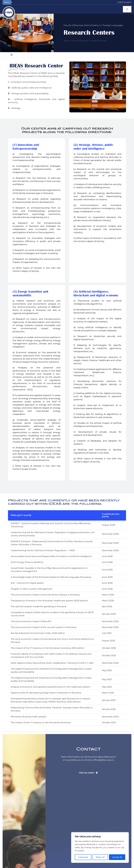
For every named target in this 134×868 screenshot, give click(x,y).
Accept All (117, 857)
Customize (83, 857)
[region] (100, 847)
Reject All (100, 857)
